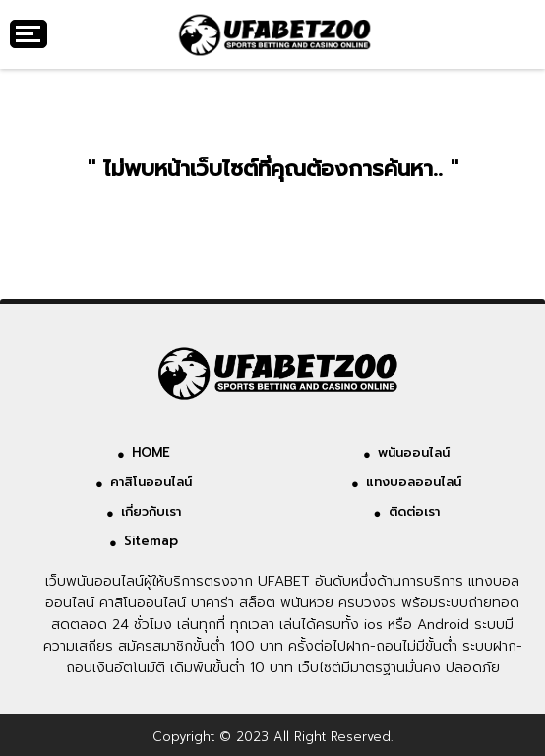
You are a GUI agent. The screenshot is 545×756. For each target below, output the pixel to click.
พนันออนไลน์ (414, 452)
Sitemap (151, 541)
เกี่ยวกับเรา (151, 511)
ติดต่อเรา (414, 511)
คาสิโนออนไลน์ (151, 482)
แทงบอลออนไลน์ (414, 482)
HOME (151, 452)
